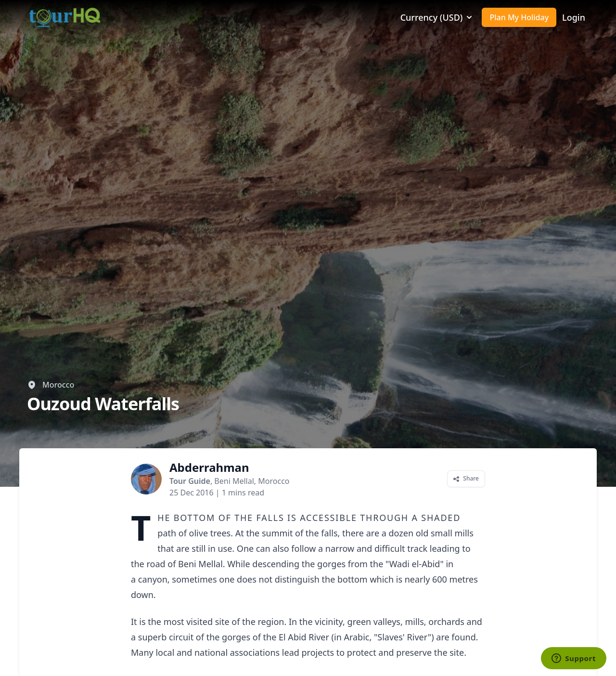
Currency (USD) (437, 17)
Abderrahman (209, 467)
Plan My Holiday (519, 17)
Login (574, 17)
